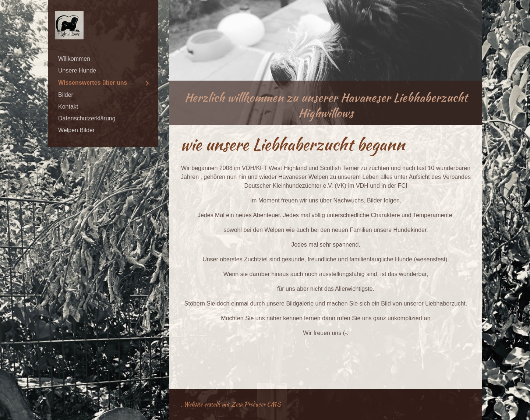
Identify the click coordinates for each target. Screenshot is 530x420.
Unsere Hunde (77, 70)
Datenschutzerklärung (87, 118)
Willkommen (74, 59)
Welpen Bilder (76, 130)
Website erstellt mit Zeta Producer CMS (232, 404)
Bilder (66, 95)
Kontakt (68, 107)
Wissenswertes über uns (93, 83)
